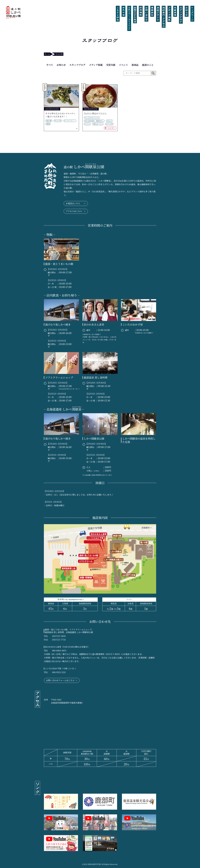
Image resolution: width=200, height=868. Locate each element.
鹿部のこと (148, 65)
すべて (50, 65)
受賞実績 (111, 65)
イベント (123, 65)
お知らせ (61, 65)
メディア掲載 (96, 65)
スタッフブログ (77, 65)
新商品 (135, 65)
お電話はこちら (76, 203)
